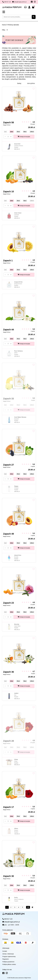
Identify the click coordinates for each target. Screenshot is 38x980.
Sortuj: (19, 83)
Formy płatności (8, 930)
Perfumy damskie (13, 25)
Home (4, 25)
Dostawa (5, 939)
